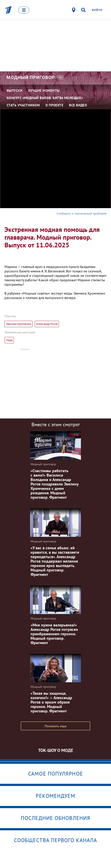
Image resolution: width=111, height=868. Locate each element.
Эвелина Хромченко (18, 324)
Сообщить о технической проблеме (82, 213)
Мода (9, 340)
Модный (31, 77)
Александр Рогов (47, 324)
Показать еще (55, 726)
